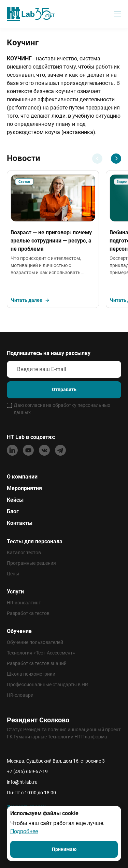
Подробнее (24, 831)
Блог (13, 511)
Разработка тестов (28, 613)
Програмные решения (31, 563)
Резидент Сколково (38, 720)
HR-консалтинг (24, 603)
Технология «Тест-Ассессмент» (41, 653)
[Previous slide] (97, 159)
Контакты (20, 523)
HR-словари (20, 695)
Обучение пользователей (35, 642)
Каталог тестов (24, 553)
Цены (13, 574)
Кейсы (15, 500)
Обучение (19, 631)
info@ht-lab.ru (22, 782)
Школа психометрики (31, 674)
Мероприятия (24, 488)
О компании (22, 477)
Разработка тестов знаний (37, 663)
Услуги (15, 592)
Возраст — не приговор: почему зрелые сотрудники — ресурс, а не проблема (51, 241)
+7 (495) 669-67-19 (27, 771)
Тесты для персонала (35, 541)
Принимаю (64, 849)
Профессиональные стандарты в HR (47, 685)
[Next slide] (116, 159)
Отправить (64, 389)
